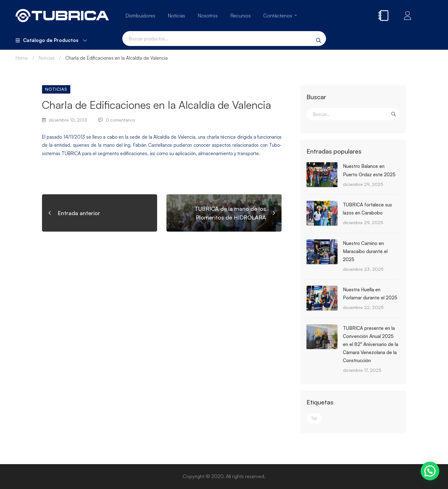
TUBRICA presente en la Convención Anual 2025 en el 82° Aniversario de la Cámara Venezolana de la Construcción (371, 344)
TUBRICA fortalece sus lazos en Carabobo (367, 209)
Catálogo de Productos (51, 40)
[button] (430, 471)
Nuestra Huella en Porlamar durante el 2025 (370, 294)
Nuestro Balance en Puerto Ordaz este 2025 (369, 170)
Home (22, 58)
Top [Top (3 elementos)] (314, 418)
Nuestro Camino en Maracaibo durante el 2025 (365, 251)
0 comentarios (117, 120)
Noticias (47, 58)
